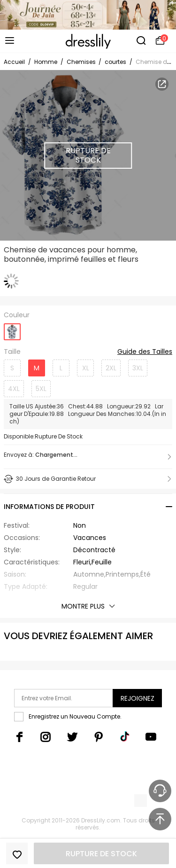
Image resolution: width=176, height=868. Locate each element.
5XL (41, 389)
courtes (115, 62)
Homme (46, 62)
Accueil (14, 62)
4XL (14, 389)
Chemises (82, 62)
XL (86, 368)
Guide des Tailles (145, 352)
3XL (138, 368)
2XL (111, 368)
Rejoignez (138, 698)
